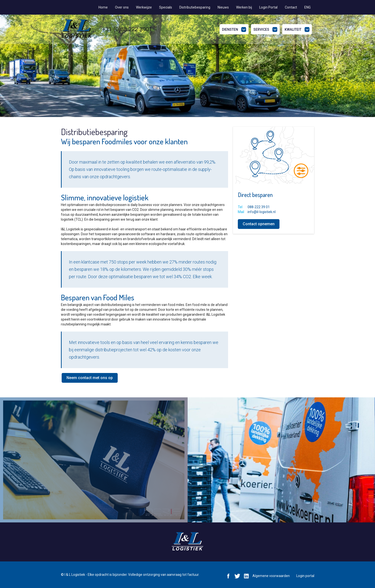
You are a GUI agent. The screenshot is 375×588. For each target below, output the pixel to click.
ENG (308, 7)
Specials (166, 7)
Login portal (305, 576)
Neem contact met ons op (90, 378)
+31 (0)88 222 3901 (127, 29)
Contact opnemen (259, 224)
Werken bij (244, 7)
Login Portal (268, 7)
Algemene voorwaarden (271, 576)
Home (103, 7)
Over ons (122, 7)
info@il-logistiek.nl (262, 212)
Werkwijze (144, 7)
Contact (291, 7)
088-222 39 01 (259, 207)
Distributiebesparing (195, 7)
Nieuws (223, 7)
